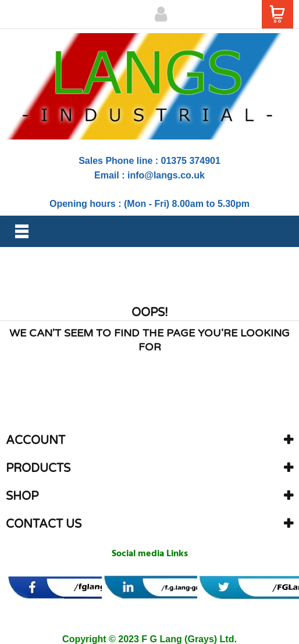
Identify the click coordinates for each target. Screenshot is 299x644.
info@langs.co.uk (166, 175)
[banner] (83, 587)
